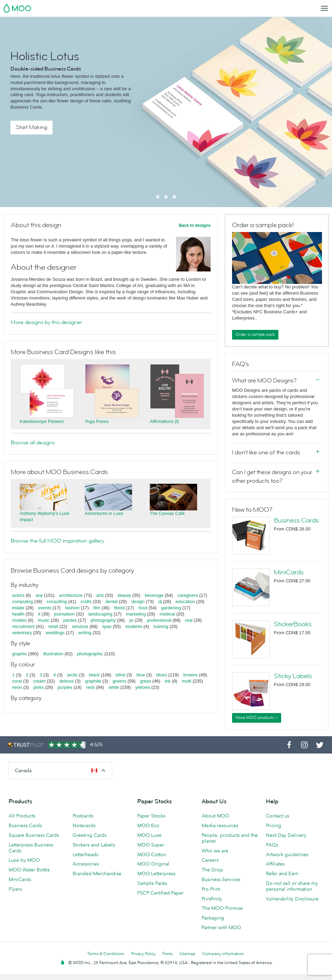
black (94, 675)
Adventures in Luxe (104, 513)
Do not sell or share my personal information (292, 886)
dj (160, 602)
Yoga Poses (97, 421)
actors (18, 595)
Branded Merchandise (97, 873)
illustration (53, 654)
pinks (38, 687)
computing (22, 602)
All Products (22, 816)
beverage (154, 595)
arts (100, 595)
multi (187, 681)
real (189, 620)
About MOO (215, 816)
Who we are (215, 851)
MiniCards (289, 572)
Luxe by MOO (24, 860)
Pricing (274, 825)
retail (53, 626)
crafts (86, 602)
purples (65, 687)
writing (85, 633)
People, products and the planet (230, 838)
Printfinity (212, 899)
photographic (90, 654)
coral (17, 681)
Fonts (168, 954)
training (161, 626)
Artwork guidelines (287, 854)
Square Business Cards (34, 835)
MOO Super (151, 845)
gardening (171, 608)
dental (112, 602)
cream (39, 681)
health (18, 614)
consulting (57, 602)
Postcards (83, 816)
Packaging (213, 918)
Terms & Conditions (106, 954)
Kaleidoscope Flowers (42, 421)
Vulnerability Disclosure (292, 899)
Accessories (86, 864)
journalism (64, 614)
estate (18, 608)
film (97, 608)
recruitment (23, 626)
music (44, 620)
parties (70, 620)
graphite (93, 681)
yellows (143, 687)
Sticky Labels (293, 676)
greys (146, 681)
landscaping (100, 614)
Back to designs (195, 225)
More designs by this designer (46, 322)
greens (119, 681)
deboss (67, 681)
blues (162, 675)
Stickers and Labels (94, 845)
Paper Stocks (151, 816)
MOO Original (153, 864)
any (39, 595)
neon (17, 687)
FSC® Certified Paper (160, 893)
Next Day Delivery (286, 835)
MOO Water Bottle (29, 870)
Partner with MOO (221, 927)
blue (141, 675)
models (19, 620)
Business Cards (296, 520)
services (80, 626)
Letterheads (85, 854)
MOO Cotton (152, 854)
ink (168, 681)
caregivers (188, 595)
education (185, 602)
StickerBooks (293, 624)
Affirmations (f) (164, 421)
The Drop (212, 870)
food (143, 608)
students (134, 626)
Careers (210, 860)
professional (159, 620)
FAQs (272, 845)
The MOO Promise (222, 908)
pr (131, 620)
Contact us (278, 816)
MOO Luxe (149, 835)
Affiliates (275, 864)
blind (121, 675)
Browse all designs (33, 443)
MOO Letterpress (156, 873)
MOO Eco (148, 825)
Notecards (84, 825)
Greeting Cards (90, 835)
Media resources (220, 825)
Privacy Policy (143, 954)
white (114, 687)
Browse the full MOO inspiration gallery (57, 541)
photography (103, 620)
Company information (223, 954)
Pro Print (211, 889)
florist (119, 608)
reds (90, 687)
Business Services (221, 879)
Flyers (15, 889)
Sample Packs (152, 883)
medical (167, 614)
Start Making (31, 127)
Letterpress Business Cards (31, 848)
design (138, 602)
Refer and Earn (282, 873)
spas (107, 626)
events (45, 608)
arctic (72, 675)
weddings (55, 633)
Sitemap (187, 954)
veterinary (22, 633)
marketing (136, 614)
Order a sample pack (255, 334)
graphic (20, 654)
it (39, 614)
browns (191, 675)
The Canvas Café (167, 513)
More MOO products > (257, 718)
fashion (72, 608)
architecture (71, 595)
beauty (124, 595)
